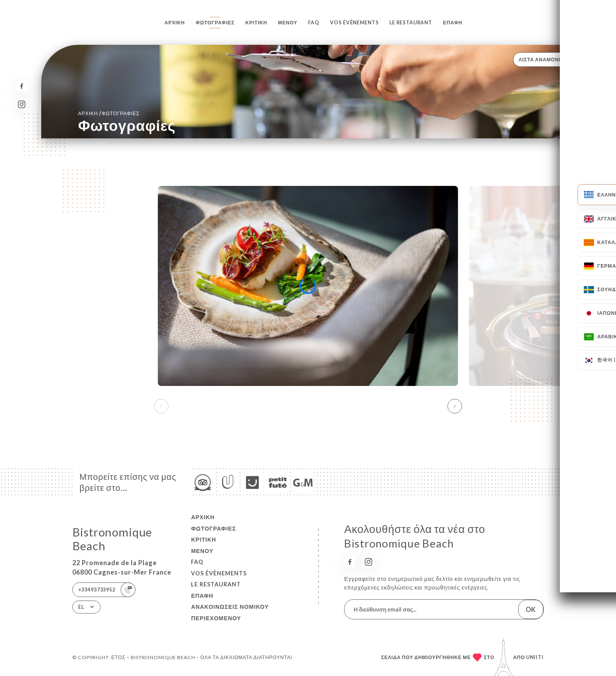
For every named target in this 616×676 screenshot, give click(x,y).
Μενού (288, 23)
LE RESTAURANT (411, 23)
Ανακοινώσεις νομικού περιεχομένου (230, 612)
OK (531, 609)
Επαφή (453, 23)
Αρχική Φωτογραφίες (109, 113)
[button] (455, 406)
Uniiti (535, 657)
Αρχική (175, 23)
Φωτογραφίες (215, 23)
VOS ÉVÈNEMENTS (354, 23)
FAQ (314, 23)
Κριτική (256, 23)
